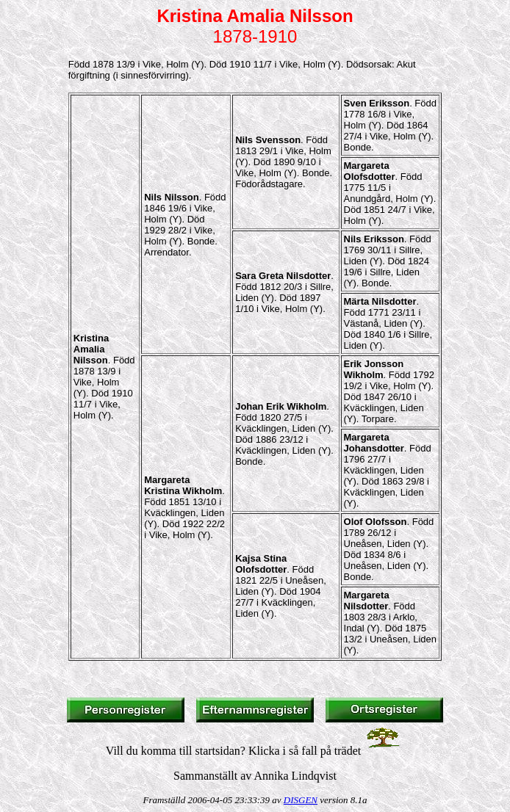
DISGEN (301, 800)
